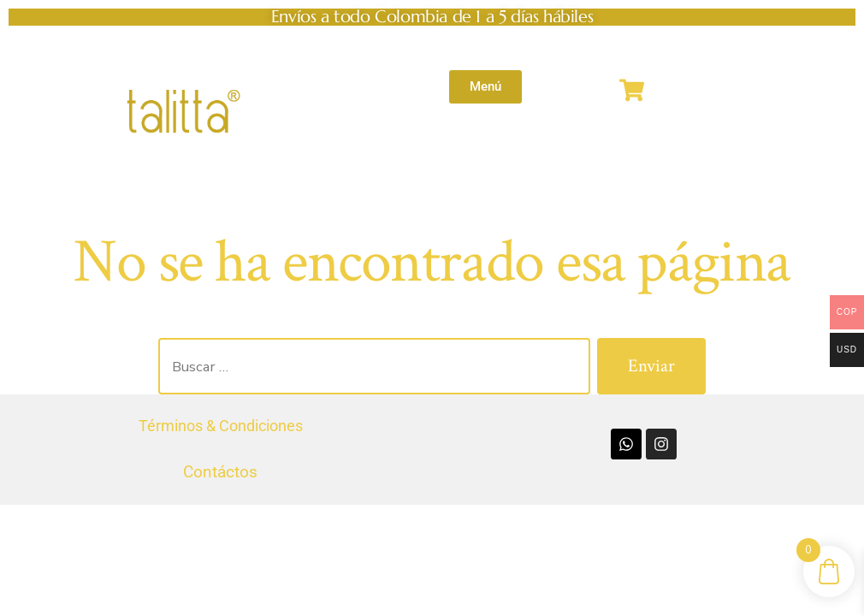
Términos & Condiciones (221, 426)
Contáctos (220, 472)
